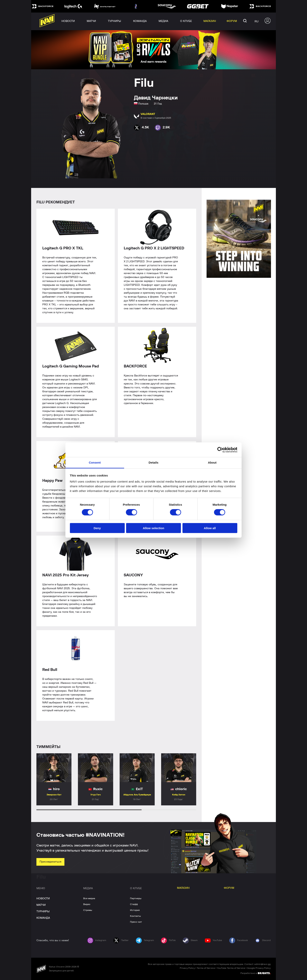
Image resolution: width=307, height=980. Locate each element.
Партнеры (136, 898)
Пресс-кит (136, 922)
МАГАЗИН (183, 888)
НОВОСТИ (43, 899)
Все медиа (89, 898)
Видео (87, 904)
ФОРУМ (229, 888)
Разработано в (256, 973)
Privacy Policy (187, 968)
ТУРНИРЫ (43, 911)
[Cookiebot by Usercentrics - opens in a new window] (220, 450)
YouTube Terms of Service (231, 968)
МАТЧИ (41, 905)
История (135, 910)
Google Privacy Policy (259, 968)
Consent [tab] (95, 462)
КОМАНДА (43, 918)
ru (256, 21)
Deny (97, 528)
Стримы (88, 910)
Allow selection (153, 528)
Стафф (134, 904)
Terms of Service (206, 968)
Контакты (135, 916)
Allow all (210, 528)
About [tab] (212, 462)
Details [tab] (153, 462)
